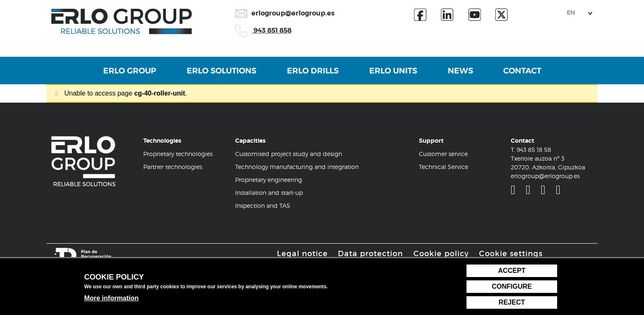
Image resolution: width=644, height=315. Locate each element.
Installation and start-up (269, 194)
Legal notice (302, 255)
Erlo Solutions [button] (217, 76)
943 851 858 (263, 30)
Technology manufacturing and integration (297, 168)
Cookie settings (511, 255)
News (465, 76)
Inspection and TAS (263, 207)
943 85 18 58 (534, 151)
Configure (512, 286)
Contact (530, 76)
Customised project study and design (289, 155)
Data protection (370, 255)
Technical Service (444, 168)
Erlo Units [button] (394, 76)
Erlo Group (122, 76)
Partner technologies (173, 168)
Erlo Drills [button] (311, 76)
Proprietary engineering (269, 181)
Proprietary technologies (178, 155)
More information (111, 298)
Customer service (443, 155)
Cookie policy (441, 255)
